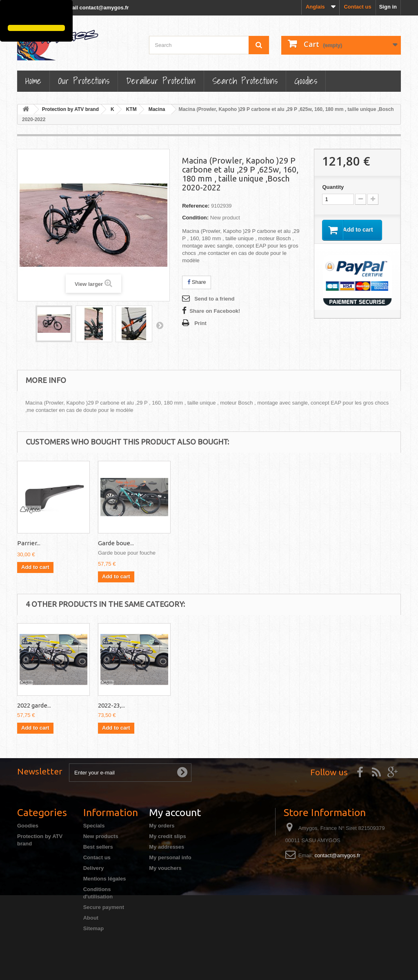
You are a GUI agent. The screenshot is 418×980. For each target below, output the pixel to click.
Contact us (357, 7)
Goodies (306, 81)
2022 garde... (115, 543)
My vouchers (165, 868)
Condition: (195, 218)
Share (197, 282)
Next (160, 325)
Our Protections (84, 81)
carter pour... (34, 543)
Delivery (94, 868)
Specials (94, 826)
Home (33, 81)
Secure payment (104, 907)
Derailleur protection (161, 81)
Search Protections (245, 81)
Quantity (333, 187)
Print (200, 323)
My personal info (170, 857)
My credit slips (167, 836)
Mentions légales (105, 879)
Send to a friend (214, 299)
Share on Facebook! (215, 311)
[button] (9, 13)
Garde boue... (278, 543)
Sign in (388, 7)
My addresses (167, 847)
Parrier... (190, 543)
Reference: (196, 206)
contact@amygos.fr (337, 855)
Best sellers (98, 847)
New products (101, 836)
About (91, 918)
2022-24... (30, 705)
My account (175, 812)
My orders (162, 826)
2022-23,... (273, 705)
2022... (106, 705)
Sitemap (94, 928)
